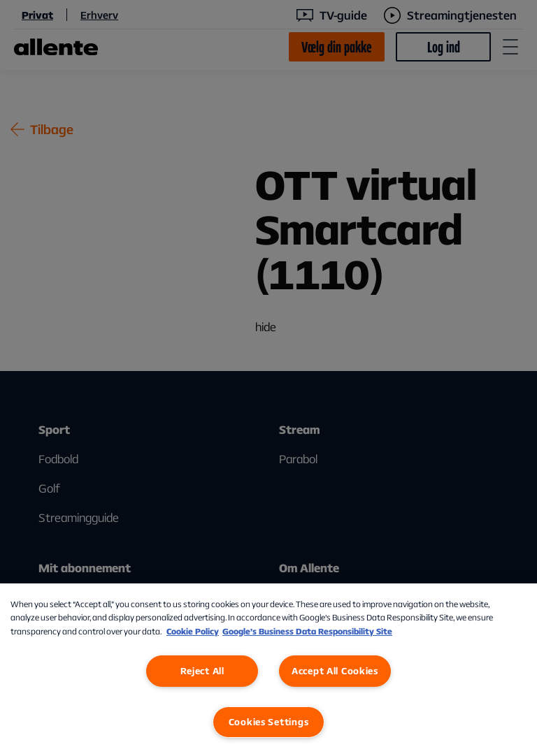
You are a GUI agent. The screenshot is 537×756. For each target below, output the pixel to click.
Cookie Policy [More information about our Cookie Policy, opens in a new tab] (193, 631)
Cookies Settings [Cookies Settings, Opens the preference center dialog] (269, 722)
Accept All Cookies (335, 671)
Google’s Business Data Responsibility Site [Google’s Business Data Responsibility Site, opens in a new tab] (307, 631)
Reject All (202, 671)
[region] (268, 670)
